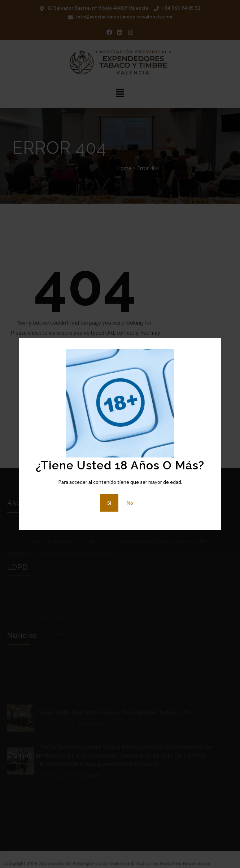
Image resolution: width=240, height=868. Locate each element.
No (130, 503)
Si (109, 503)
